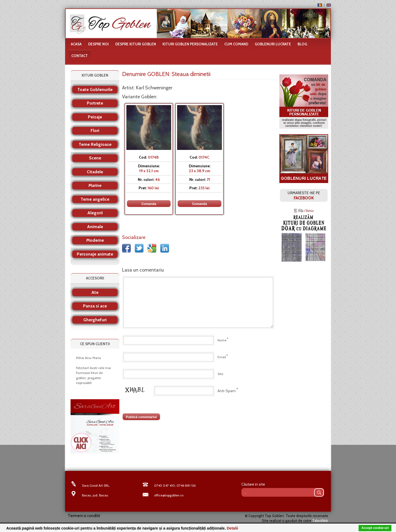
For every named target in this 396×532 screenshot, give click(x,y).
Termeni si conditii (84, 516)
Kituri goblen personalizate (190, 44)
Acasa (76, 44)
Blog (302, 44)
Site (220, 374)
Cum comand (236, 44)
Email (222, 357)
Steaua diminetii (191, 74)
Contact (80, 56)
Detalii (232, 528)
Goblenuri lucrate (273, 44)
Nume (222, 340)
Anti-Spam (227, 391)
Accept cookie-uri (375, 528)
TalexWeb (320, 521)
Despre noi (98, 44)
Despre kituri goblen (136, 44)
